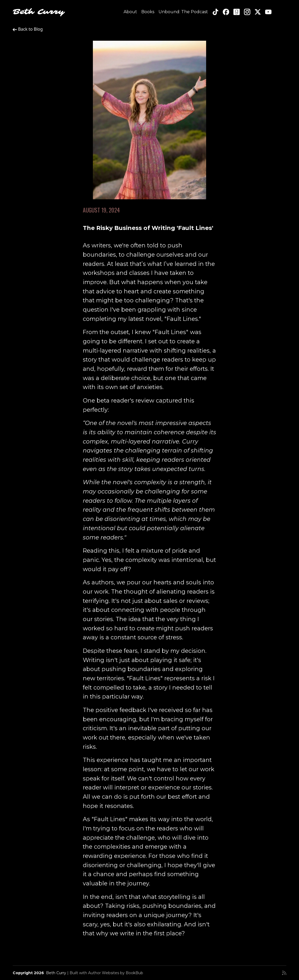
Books (148, 12)
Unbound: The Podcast (183, 12)
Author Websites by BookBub (116, 973)
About (130, 12)
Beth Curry (38, 12)
